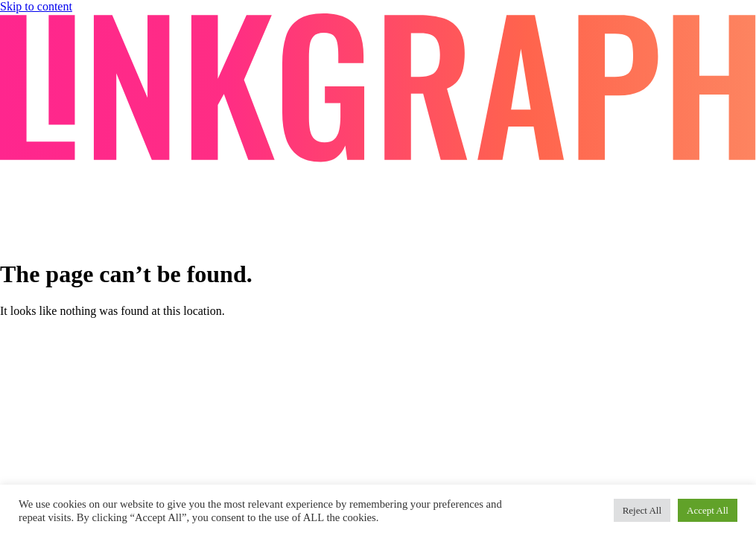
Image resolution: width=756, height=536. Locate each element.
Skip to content (36, 6)
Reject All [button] (642, 510)
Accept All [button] (708, 510)
